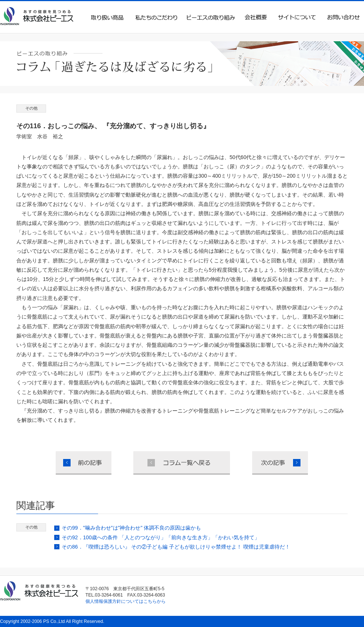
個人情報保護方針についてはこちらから (126, 601)
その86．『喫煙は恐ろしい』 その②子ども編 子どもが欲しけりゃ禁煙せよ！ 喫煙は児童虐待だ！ (176, 547)
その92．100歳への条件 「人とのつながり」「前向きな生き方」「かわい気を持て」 (161, 537)
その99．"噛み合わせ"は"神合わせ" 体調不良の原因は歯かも (131, 528)
